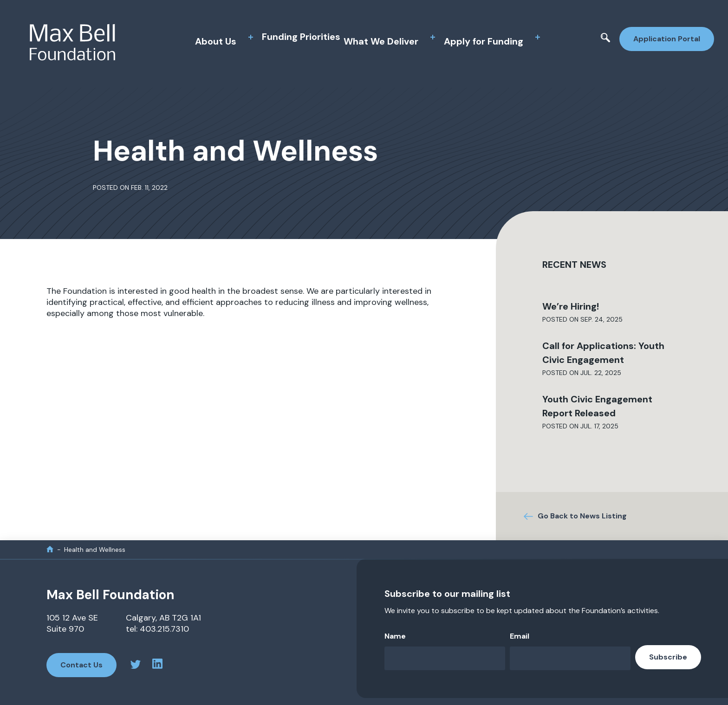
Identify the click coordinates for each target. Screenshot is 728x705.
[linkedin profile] (157, 665)
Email (520, 636)
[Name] (445, 658)
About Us (216, 41)
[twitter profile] (136, 666)
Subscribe (668, 657)
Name (395, 636)
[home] (50, 549)
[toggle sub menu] (251, 37)
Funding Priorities (301, 37)
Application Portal (667, 39)
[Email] (570, 658)
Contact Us (81, 665)
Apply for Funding (484, 41)
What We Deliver (381, 41)
